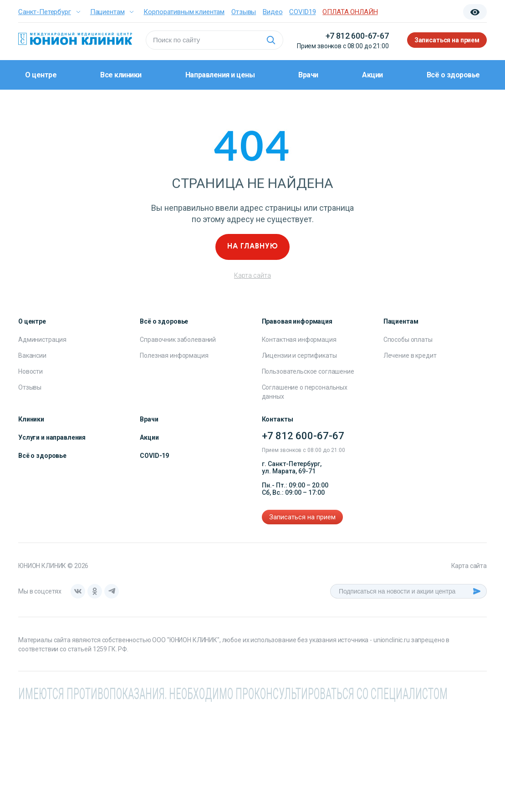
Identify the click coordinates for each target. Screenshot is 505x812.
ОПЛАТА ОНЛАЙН (350, 12)
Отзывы (244, 12)
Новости (31, 371)
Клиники (31, 419)
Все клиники (121, 75)
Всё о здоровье (453, 75)
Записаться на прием (447, 40)
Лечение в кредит (410, 355)
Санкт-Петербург (45, 12)
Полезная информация (174, 355)
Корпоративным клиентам (184, 12)
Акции (372, 75)
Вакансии (32, 355)
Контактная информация (299, 340)
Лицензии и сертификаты (299, 355)
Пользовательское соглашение (308, 371)
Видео (273, 12)
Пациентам (107, 12)
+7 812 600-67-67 (357, 36)
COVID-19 (154, 456)
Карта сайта (252, 275)
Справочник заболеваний (178, 340)
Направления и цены (220, 75)
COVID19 (302, 12)
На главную (253, 247)
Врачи (308, 75)
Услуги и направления (52, 437)
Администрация (42, 340)
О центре (41, 75)
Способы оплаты (408, 340)
